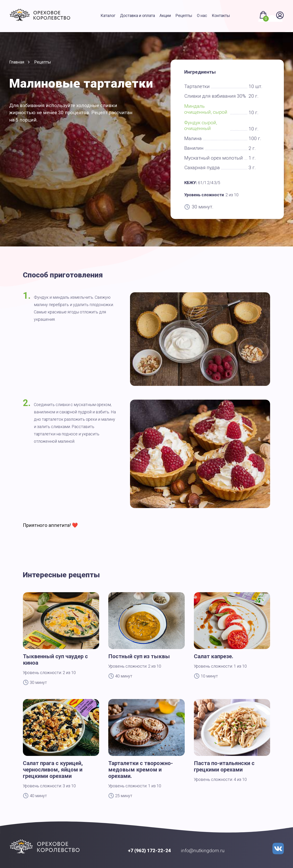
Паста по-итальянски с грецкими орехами (224, 766)
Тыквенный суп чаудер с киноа (55, 660)
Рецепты (184, 15)
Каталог (108, 15)
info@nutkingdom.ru (203, 851)
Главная (17, 62)
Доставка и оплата (137, 15)
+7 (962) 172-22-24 (149, 851)
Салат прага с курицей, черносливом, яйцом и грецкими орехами (53, 770)
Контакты (221, 15)
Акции (165, 15)
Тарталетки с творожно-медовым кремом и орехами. (141, 770)
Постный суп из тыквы (139, 656)
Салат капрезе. (214, 656)
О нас (202, 15)
